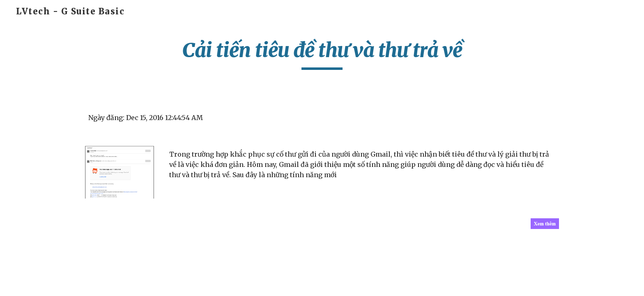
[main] (322, 54)
